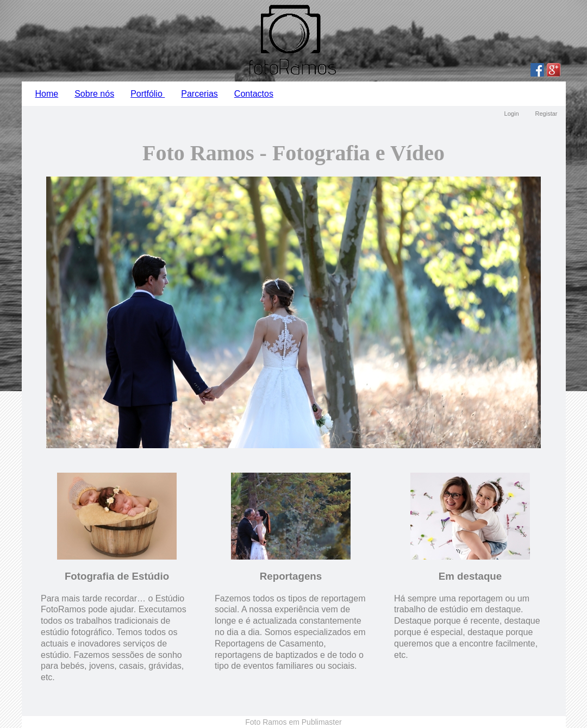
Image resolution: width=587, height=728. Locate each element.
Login (512, 114)
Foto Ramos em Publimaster (293, 722)
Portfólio (148, 94)
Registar (547, 114)
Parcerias (199, 94)
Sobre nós (94, 94)
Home (47, 94)
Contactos (254, 94)
